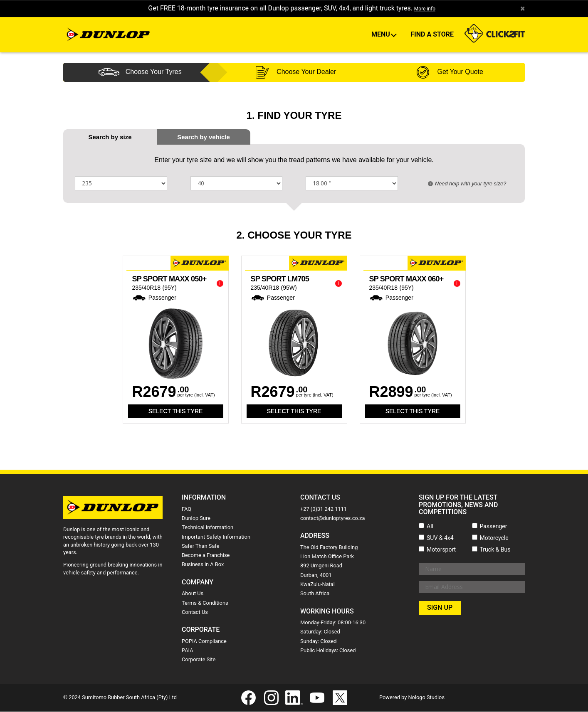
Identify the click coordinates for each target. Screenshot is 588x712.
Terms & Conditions (205, 603)
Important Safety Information (216, 537)
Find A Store (432, 35)
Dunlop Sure (196, 519)
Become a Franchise (206, 556)
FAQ (187, 509)
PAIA (188, 651)
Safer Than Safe (200, 546)
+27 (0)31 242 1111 (324, 509)
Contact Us (195, 612)
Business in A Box (203, 565)
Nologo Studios (426, 698)
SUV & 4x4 (440, 538)
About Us (193, 594)
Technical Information (208, 528)
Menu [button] (382, 35)
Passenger (494, 527)
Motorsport (441, 550)
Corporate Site (199, 660)
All (430, 527)
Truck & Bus (495, 550)
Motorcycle (494, 538)
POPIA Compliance (204, 642)
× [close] (522, 9)
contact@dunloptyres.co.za (332, 519)
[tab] (204, 137)
